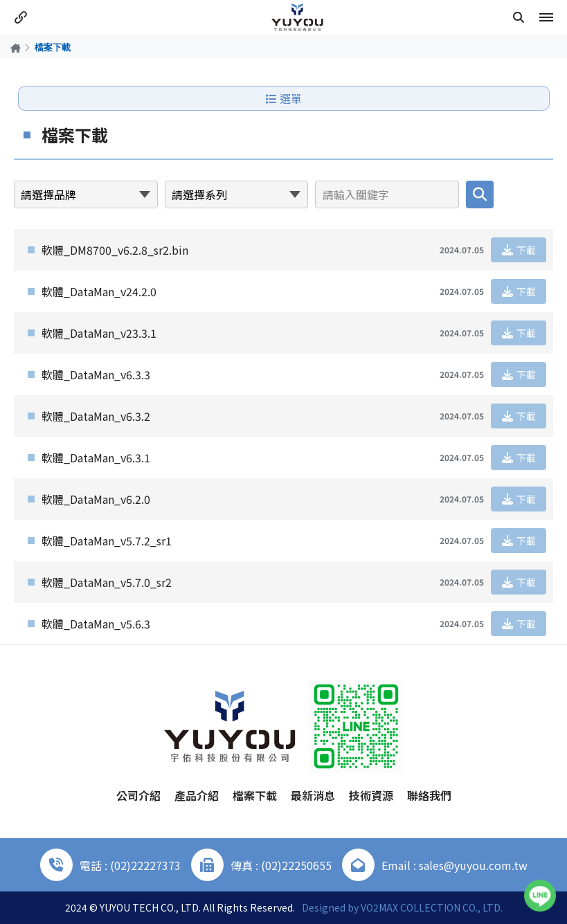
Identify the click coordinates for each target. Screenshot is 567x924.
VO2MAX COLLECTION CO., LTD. (432, 907)
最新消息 (313, 795)
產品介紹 (197, 795)
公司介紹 (138, 795)
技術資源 (371, 795)
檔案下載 (255, 795)
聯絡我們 (429, 795)
